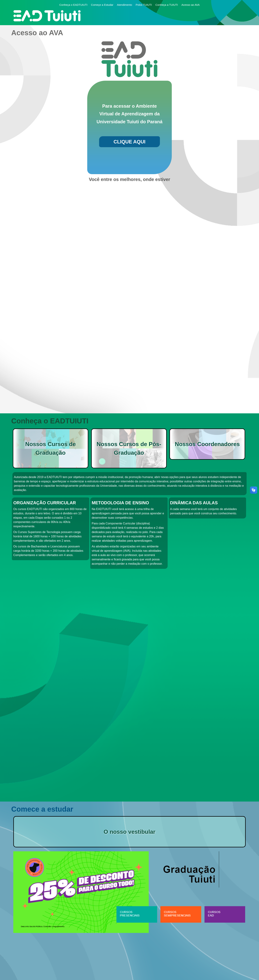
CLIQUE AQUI (129, 142)
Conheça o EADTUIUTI (73, 5)
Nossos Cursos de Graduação (50, 448)
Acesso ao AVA (191, 5)
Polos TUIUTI (144, 5)
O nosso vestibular (129, 832)
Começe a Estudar (102, 5)
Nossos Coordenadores (207, 444)
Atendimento (124, 5)
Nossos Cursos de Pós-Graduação (129, 448)
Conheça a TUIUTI (167, 5)
